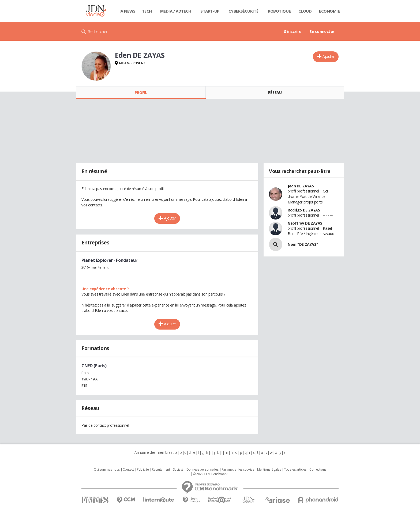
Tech (147, 11)
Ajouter (329, 56)
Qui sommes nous (107, 470)
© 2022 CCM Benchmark (210, 474)
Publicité (143, 470)
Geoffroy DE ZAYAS (305, 223)
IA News (127, 11)
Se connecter (322, 31)
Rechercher (98, 31)
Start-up (210, 11)
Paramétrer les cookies (238, 470)
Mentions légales (269, 470)
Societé (178, 470)
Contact (128, 470)
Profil (141, 92)
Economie (329, 11)
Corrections (318, 470)
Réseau (275, 92)
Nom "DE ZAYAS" (303, 244)
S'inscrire (293, 31)
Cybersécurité (243, 11)
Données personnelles (202, 470)
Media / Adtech (176, 11)
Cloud (305, 11)
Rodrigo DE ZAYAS (304, 210)
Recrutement (161, 470)
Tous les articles (295, 470)
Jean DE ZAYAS (301, 186)
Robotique (279, 11)
